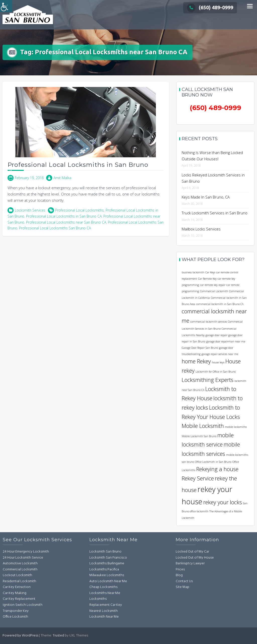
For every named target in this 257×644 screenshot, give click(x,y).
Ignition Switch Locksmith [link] (23, 605)
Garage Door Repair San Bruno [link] (200, 348)
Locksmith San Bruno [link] (105, 552)
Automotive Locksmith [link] (20, 563)
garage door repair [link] (216, 335)
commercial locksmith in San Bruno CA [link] (220, 304)
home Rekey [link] (196, 361)
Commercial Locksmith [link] (214, 291)
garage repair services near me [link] (220, 354)
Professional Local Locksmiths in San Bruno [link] (78, 165)
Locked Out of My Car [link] (192, 552)
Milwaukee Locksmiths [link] (107, 575)
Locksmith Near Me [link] (104, 617)
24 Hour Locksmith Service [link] (23, 558)
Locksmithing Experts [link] (208, 380)
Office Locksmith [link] (15, 617)
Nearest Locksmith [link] (104, 611)
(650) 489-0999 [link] (210, 7)
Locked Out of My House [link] (195, 558)
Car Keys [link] (210, 272)
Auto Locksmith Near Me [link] (108, 581)
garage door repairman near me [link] (226, 341)
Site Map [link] (182, 587)
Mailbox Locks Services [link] (201, 229)
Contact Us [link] (184, 581)
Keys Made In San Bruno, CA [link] (206, 197)
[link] (6, 6)
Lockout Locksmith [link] (17, 575)
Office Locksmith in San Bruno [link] (213, 462)
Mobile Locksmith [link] (203, 426)
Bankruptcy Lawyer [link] (190, 563)
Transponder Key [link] (16, 611)
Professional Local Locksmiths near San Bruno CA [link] (66, 222)
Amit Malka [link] (62, 178)
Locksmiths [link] (98, 599)
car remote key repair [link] (213, 285)
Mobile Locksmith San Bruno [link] (199, 436)
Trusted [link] (58, 636)
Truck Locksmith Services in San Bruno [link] (215, 213)
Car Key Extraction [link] (17, 587)
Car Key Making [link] (15, 593)
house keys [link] (218, 362)
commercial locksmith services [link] (209, 322)
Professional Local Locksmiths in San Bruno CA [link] (64, 216)
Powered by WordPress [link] (20, 636)
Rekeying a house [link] (217, 469)
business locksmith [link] (193, 272)
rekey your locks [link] (223, 502)
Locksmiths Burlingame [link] (107, 563)
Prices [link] (180, 569)
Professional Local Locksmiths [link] (80, 210)
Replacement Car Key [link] (106, 605)
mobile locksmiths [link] (236, 427)
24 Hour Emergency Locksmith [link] (26, 552)
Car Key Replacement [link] (19, 599)
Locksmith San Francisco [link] (108, 558)
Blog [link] (179, 575)
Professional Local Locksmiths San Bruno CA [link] (55, 228)
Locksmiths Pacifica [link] (104, 569)
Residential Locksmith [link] (19, 581)
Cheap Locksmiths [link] (103, 587)
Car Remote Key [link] (207, 279)
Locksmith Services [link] (30, 210)
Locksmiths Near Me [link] (105, 593)
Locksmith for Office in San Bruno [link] (216, 372)
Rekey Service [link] (198, 478)
